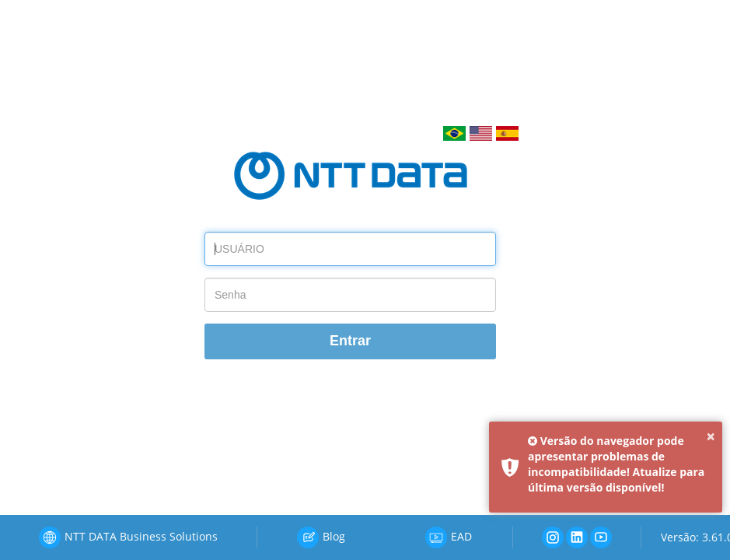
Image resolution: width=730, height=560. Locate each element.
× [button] (711, 436)
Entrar (350, 341)
